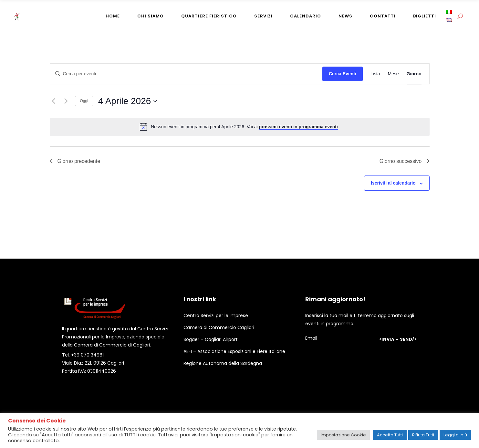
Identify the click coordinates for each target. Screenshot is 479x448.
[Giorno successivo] (66, 101)
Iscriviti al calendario (393, 183)
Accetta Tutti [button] (390, 435)
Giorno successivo (405, 161)
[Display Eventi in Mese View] (393, 74)
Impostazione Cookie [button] (343, 435)
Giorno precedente (75, 161)
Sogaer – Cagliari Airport (211, 339)
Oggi (84, 101)
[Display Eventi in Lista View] (375, 74)
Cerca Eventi (343, 74)
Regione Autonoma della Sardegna (223, 363)
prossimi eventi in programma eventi (298, 127)
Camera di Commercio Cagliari (219, 327)
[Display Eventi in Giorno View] (414, 74)
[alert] (240, 127)
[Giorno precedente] (54, 101)
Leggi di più (455, 435)
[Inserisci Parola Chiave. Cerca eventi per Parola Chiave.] (186, 74)
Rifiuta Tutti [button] (423, 435)
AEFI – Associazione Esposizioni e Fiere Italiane (234, 351)
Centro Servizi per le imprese (216, 315)
